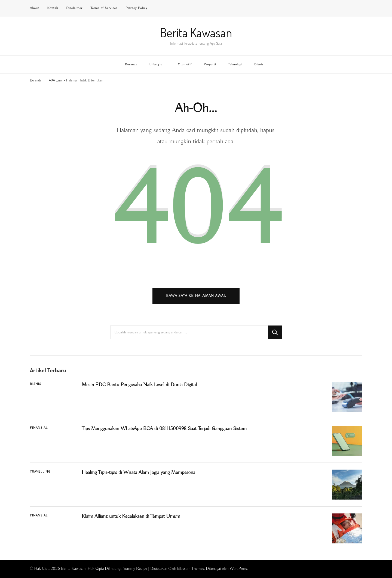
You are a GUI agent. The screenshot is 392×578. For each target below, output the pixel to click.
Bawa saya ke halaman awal (196, 296)
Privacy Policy (136, 8)
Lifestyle (156, 64)
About (34, 8)
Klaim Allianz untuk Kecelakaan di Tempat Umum (131, 516)
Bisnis (259, 64)
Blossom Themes (191, 569)
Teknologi (235, 64)
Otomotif (185, 64)
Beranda (131, 64)
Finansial (39, 428)
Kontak (53, 8)
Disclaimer (74, 8)
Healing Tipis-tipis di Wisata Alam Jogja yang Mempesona (138, 473)
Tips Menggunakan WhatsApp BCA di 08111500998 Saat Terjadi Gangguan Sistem (164, 429)
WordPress (238, 569)
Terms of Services (104, 8)
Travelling (40, 472)
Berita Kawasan (196, 33)
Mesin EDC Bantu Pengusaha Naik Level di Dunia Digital (139, 385)
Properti (210, 64)
